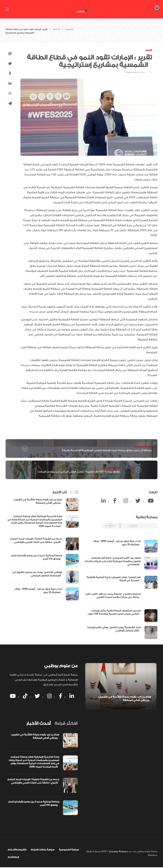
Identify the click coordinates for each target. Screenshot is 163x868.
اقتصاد (56, 29)
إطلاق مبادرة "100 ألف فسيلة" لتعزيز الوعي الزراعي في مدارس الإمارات (79, 472)
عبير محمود (132, 72)
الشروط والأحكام (17, 850)
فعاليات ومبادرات (143, 447)
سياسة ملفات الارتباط (43, 850)
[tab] (38, 723)
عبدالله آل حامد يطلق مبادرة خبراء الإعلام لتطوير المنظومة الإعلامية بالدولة (107, 450)
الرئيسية (69, 29)
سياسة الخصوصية (69, 850)
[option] (42, 549)
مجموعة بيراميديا (118, 851)
